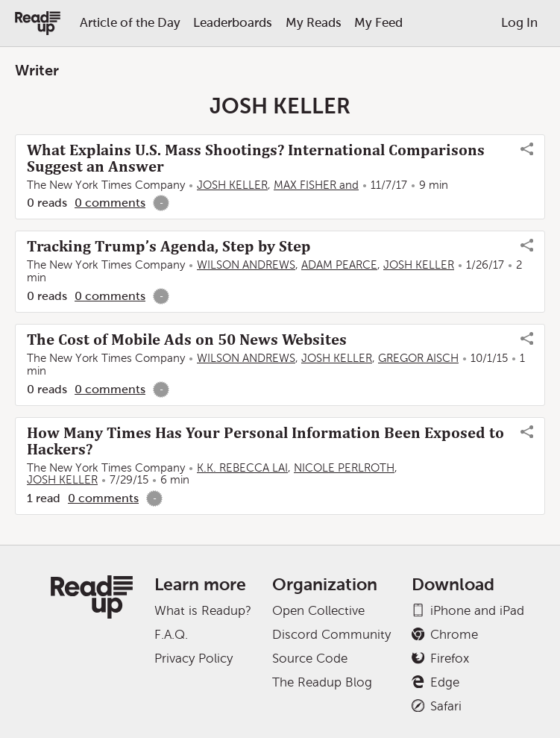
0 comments (110, 203)
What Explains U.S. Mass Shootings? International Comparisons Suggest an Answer (256, 158)
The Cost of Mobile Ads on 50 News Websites (187, 340)
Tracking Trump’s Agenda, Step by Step (169, 246)
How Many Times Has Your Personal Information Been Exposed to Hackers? (265, 441)
